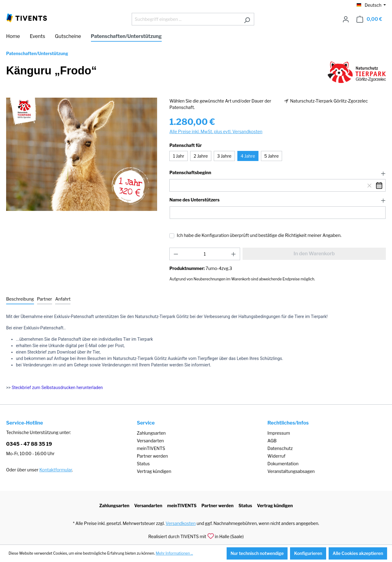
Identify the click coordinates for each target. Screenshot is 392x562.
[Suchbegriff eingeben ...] (186, 19)
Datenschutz (280, 448)
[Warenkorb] (369, 19)
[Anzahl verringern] (176, 254)
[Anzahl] (205, 254)
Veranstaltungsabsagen (291, 471)
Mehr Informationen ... (174, 553)
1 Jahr (179, 156)
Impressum (279, 433)
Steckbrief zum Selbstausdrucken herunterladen (57, 388)
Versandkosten (181, 523)
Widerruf (276, 456)
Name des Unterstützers (194, 200)
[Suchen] (247, 19)
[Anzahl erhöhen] (234, 254)
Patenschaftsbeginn (190, 173)
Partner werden (152, 456)
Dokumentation (283, 464)
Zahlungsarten (151, 433)
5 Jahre (271, 156)
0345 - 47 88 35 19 (29, 444)
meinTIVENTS (151, 448)
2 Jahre (201, 156)
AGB (272, 441)
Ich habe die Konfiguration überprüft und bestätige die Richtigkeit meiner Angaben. (259, 235)
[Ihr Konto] (346, 19)
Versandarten (150, 441)
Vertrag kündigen (154, 471)
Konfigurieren (308, 553)
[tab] (20, 299)
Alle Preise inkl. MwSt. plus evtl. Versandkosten (216, 131)
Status (143, 464)
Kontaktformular (56, 470)
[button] (278, 173)
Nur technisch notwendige (257, 553)
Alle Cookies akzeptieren (358, 553)
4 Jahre (248, 156)
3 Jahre (224, 156)
